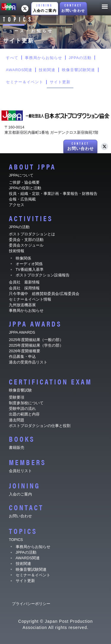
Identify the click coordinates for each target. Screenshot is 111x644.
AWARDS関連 (19, 70)
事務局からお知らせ (44, 58)
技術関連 (47, 70)
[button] (45, 9)
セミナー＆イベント (25, 82)
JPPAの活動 (80, 58)
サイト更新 (60, 82)
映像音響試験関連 (78, 70)
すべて (12, 58)
